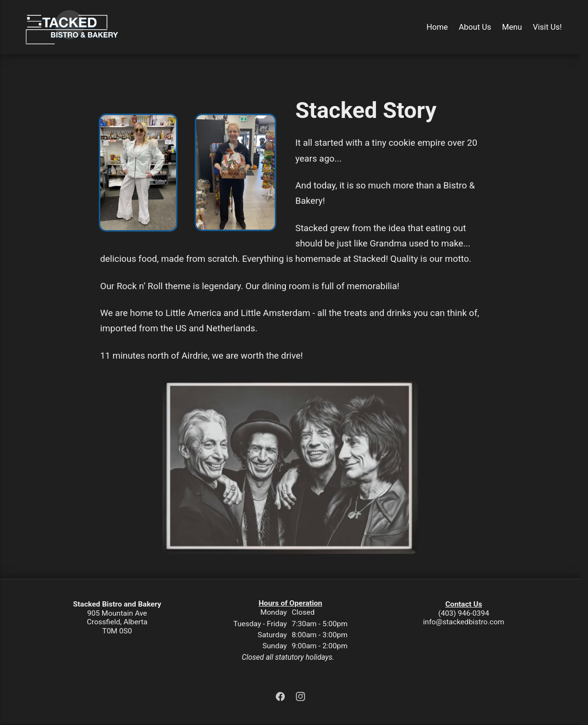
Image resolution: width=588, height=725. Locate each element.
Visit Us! (547, 27)
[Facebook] (282, 698)
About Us (475, 27)
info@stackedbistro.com (464, 622)
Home (437, 27)
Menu (512, 27)
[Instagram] (301, 698)
